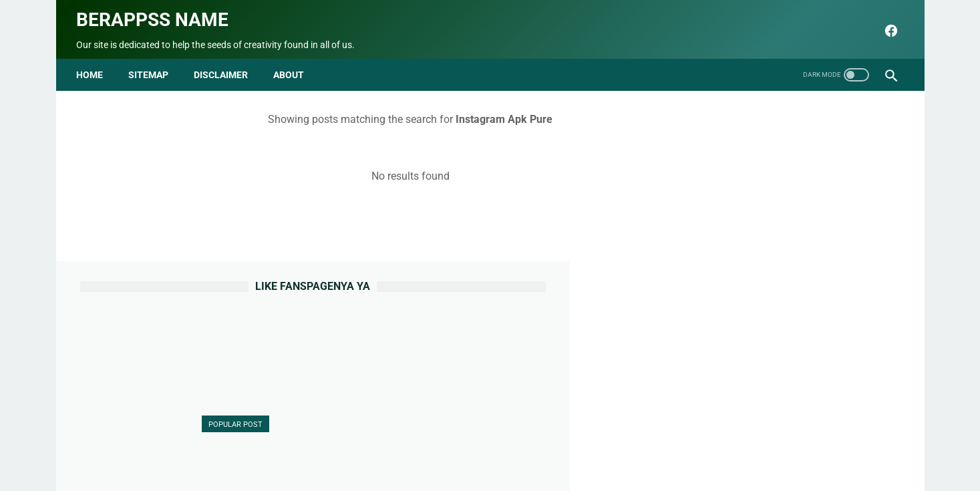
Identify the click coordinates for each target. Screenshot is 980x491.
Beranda (308, 449)
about (293, 65)
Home (94, 65)
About (351, 449)
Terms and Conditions (588, 449)
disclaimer (225, 65)
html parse (668, 449)
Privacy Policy (500, 449)
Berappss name (156, 14)
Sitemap (152, 65)
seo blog (423, 470)
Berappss (631, 470)
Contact (394, 449)
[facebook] (886, 25)
